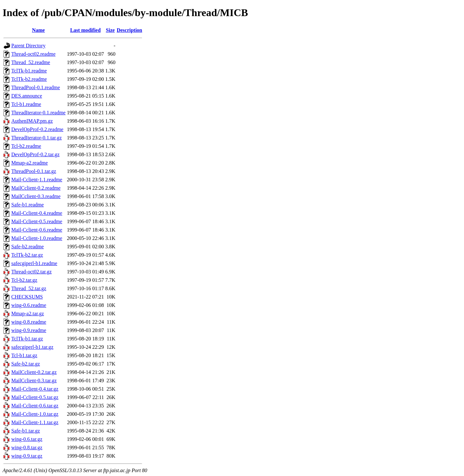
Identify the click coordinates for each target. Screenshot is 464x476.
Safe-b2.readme (28, 247)
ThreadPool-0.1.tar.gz (34, 171)
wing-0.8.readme (29, 322)
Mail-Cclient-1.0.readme (37, 238)
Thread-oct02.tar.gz (31, 272)
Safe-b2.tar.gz (26, 364)
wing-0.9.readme (29, 330)
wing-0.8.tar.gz (27, 447)
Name (38, 30)
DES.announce (27, 96)
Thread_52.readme (31, 62)
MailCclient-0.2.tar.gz (34, 372)
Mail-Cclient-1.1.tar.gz (35, 422)
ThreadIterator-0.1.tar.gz (36, 138)
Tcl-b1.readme (26, 104)
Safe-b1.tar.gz (26, 431)
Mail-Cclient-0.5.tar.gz (35, 397)
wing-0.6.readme (29, 305)
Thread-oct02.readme (33, 54)
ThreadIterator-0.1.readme (38, 113)
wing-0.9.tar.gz (27, 456)
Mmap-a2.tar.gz (28, 314)
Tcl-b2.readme (26, 146)
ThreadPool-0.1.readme (36, 87)
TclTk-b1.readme (29, 71)
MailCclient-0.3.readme (36, 196)
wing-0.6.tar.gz (27, 439)
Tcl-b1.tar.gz (24, 355)
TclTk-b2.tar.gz (27, 255)
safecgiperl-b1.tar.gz (32, 347)
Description (129, 30)
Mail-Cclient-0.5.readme (37, 221)
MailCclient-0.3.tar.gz (34, 381)
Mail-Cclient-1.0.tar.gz (35, 414)
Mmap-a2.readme (29, 163)
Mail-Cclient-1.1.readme (37, 180)
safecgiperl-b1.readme (34, 263)
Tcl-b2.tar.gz (24, 280)
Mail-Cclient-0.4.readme (37, 213)
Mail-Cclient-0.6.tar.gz (35, 406)
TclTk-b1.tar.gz (27, 339)
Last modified (86, 30)
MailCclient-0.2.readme (36, 188)
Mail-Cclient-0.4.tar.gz (35, 389)
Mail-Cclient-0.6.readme (37, 230)
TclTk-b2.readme (29, 79)
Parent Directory (28, 46)
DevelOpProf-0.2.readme (37, 129)
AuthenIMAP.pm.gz (32, 121)
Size (111, 30)
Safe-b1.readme (28, 205)
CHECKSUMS (27, 297)
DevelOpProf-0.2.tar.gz (35, 154)
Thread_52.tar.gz (29, 288)
